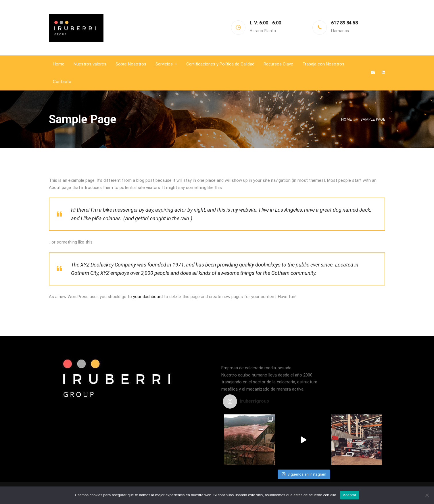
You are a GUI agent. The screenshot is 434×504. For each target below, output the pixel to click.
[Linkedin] (383, 73)
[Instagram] (373, 73)
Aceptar (350, 495)
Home (347, 119)
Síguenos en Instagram (304, 474)
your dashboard (148, 297)
